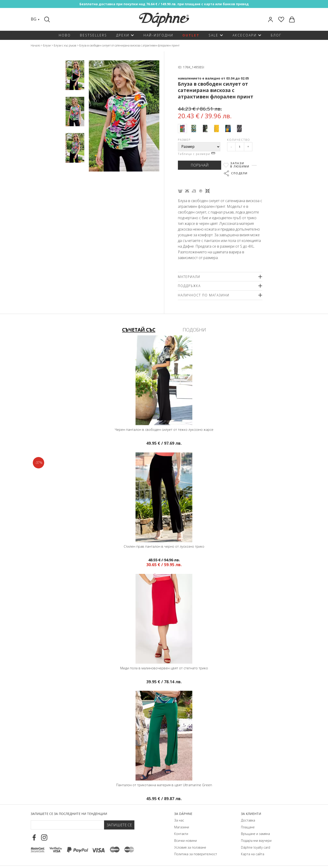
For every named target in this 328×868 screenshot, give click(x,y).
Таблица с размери (196, 154)
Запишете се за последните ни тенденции (69, 814)
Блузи (47, 45)
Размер (184, 140)
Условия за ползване (190, 847)
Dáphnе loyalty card (256, 847)
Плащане (248, 827)
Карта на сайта (253, 854)
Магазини (182, 827)
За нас (179, 820)
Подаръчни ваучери (256, 841)
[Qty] (240, 147)
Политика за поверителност (196, 854)
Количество (239, 140)
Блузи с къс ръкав (65, 45)
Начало (35, 45)
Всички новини (186, 841)
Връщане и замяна (255, 834)
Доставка (248, 820)
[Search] (48, 19)
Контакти (181, 834)
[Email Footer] (67, 825)
